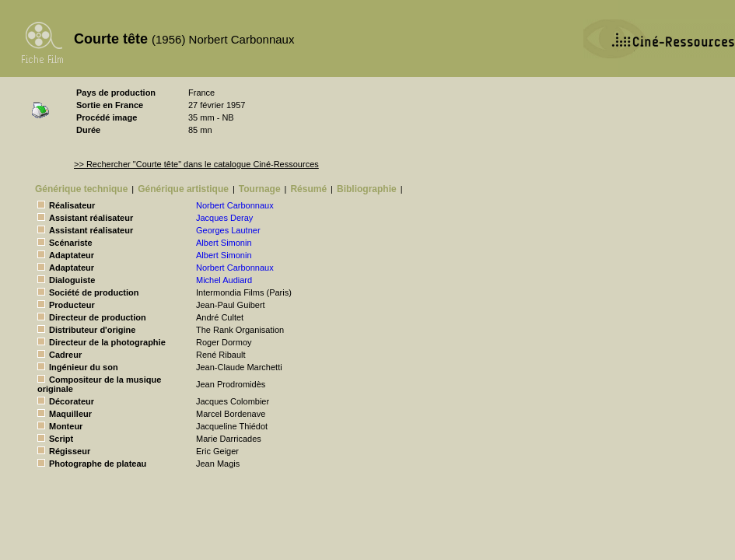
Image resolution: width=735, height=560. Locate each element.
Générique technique (81, 189)
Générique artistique (183, 189)
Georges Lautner (228, 230)
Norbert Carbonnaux (235, 205)
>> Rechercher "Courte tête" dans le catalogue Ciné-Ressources (196, 164)
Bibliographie (367, 189)
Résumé (308, 189)
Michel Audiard (224, 280)
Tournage (260, 189)
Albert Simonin (224, 243)
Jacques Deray (224, 218)
